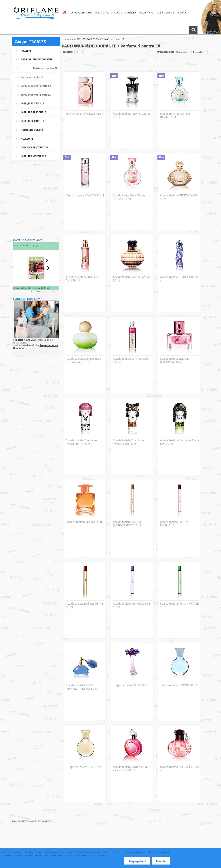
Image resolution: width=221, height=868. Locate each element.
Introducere (69, 39)
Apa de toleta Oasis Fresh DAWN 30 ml (176, 115)
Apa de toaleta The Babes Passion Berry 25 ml (81, 442)
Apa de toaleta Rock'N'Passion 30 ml (132, 279)
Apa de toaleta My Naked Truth (85, 114)
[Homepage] (64, 13)
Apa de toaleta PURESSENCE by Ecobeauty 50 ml (84, 360)
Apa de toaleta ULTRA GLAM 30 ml (179, 279)
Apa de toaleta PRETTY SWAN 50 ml (178, 197)
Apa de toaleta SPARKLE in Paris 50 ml (82, 279)
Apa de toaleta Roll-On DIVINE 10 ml (84, 605)
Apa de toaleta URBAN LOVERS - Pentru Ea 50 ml (132, 769)
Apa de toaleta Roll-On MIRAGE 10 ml (179, 605)
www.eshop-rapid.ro (40, 821)
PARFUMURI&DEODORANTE (90, 39)
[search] (193, 30)
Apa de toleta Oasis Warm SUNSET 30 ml (129, 197)
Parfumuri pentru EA (114, 39)
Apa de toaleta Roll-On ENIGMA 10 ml (174, 524)
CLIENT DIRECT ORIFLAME (108, 13)
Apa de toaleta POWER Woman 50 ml (132, 115)
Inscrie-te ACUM (25, 340)
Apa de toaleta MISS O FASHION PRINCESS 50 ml (82, 687)
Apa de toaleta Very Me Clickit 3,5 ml (131, 360)
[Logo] (36, 13)
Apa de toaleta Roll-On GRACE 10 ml (131, 605)
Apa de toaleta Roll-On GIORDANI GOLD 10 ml (127, 524)
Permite (161, 861)
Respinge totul (137, 861)
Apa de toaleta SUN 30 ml (85, 767)
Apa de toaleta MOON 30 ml (180, 685)
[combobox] (183, 52)
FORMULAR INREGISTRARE (139, 13)
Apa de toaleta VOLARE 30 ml (85, 522)
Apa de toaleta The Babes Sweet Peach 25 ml (129, 442)
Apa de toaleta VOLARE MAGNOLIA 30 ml (174, 360)
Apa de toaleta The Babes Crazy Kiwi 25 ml (179, 442)
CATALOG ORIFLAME (81, 13)
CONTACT (183, 13)
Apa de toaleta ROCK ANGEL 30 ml (179, 769)
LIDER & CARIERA (166, 13)
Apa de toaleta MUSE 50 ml (132, 685)
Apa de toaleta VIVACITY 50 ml (85, 195)
